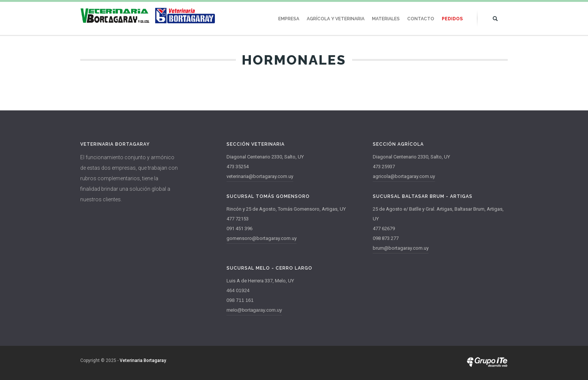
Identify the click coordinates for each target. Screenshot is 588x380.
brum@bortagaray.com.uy (401, 248)
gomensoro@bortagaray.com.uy (262, 238)
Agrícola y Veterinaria (336, 19)
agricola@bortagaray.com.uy (404, 176)
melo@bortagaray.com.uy (254, 310)
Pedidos (452, 19)
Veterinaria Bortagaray (143, 360)
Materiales (386, 19)
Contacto (421, 19)
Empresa (289, 19)
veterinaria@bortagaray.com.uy (260, 176)
